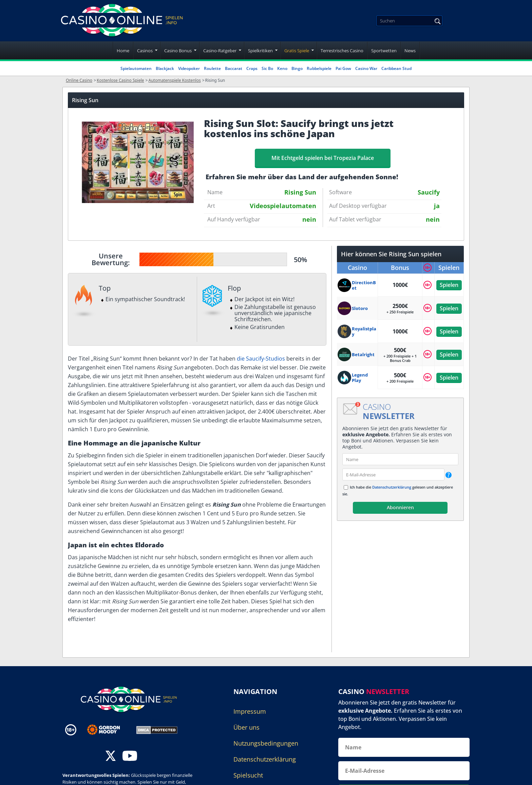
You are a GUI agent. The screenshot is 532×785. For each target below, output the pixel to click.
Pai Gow (343, 68)
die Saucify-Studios (261, 359)
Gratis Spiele (297, 51)
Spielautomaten (136, 68)
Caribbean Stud (396, 68)
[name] (400, 459)
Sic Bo (267, 68)
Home (123, 51)
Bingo (297, 68)
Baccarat (234, 68)
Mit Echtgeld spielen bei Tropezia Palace (323, 158)
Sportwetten (384, 51)
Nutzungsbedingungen (266, 743)
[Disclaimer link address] (108, 730)
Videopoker (189, 68)
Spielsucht (248, 775)
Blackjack (165, 68)
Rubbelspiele (319, 68)
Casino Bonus (178, 51)
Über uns (246, 727)
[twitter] (111, 757)
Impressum (250, 711)
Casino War (366, 68)
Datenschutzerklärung (392, 487)
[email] (393, 474)
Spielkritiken (260, 51)
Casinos (145, 51)
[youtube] (130, 757)
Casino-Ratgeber (220, 51)
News (410, 51)
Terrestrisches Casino (342, 51)
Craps (252, 68)
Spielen (449, 285)
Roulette (212, 68)
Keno (282, 68)
